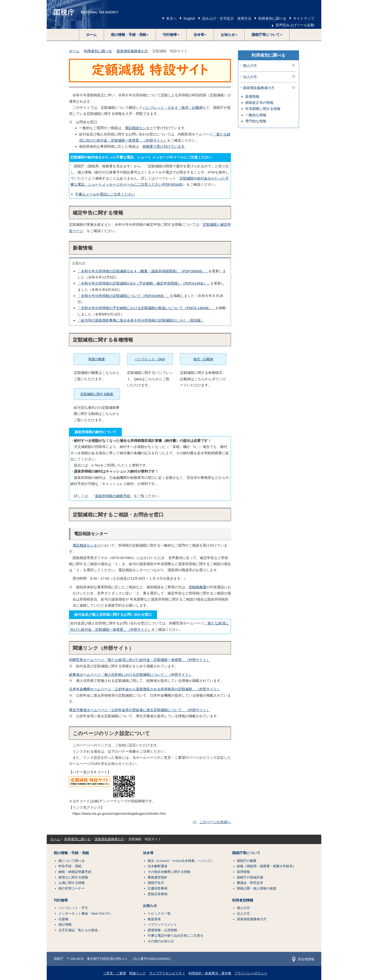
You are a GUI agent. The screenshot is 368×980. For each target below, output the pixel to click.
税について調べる (72, 861)
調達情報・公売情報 (162, 930)
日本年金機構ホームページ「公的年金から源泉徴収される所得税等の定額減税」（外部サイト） (145, 689)
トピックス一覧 (159, 914)
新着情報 (252, 96)
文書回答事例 (157, 888)
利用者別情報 (243, 900)
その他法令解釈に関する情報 (169, 872)
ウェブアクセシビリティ (167, 973)
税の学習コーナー (72, 888)
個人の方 (250, 66)
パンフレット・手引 (73, 908)
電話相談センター (139, 128)
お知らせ (79, 263)
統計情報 (65, 925)
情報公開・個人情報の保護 (257, 888)
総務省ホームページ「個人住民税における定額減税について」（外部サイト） (131, 674)
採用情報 (243, 872)
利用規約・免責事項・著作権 (210, 973)
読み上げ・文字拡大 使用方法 (227, 18)
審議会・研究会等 (250, 883)
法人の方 (250, 77)
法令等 (148, 853)
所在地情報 (303, 959)
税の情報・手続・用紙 (71, 853)
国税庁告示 (156, 883)
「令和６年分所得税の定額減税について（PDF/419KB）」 (124, 296)
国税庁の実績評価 (250, 877)
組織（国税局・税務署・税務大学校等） (266, 866)
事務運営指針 (157, 877)
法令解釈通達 (157, 866)
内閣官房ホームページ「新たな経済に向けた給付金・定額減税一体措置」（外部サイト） (139, 660)
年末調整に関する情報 (263, 109)
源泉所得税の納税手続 (113, 496)
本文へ (171, 18)
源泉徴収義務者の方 (132, 51)
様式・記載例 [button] (203, 359)
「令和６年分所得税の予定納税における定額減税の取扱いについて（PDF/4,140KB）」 (146, 308)
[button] (130, 35)
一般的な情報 (256, 115)
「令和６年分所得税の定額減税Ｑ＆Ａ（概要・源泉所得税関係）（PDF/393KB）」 (143, 271)
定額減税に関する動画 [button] (97, 394)
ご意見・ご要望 (115, 973)
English (189, 18)
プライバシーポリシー (251, 973)
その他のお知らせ (161, 941)
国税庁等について (246, 853)
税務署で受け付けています (164, 146)
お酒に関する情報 (72, 883)
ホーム (91, 35)
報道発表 (154, 919)
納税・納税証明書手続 (75, 872)
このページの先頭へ (215, 822)
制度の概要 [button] (97, 359)
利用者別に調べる (272, 18)
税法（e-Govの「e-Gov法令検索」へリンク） (181, 861)
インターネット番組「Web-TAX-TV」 (86, 914)
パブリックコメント (162, 925)
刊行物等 (61, 900)
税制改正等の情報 (259, 103)
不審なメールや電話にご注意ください (105, 194)
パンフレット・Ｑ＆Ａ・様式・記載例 (173, 107)
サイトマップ (304, 18)
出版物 (63, 919)
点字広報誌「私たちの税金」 (80, 930)
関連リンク (138, 973)
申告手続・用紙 (70, 866)
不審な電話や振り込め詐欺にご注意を (176, 936)
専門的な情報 (256, 121)
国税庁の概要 (247, 861)
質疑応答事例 (157, 894)
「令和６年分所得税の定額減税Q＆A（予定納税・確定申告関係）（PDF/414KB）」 (144, 283)
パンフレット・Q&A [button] (150, 359)
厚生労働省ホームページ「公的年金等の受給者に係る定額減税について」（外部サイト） (139, 710)
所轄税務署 (197, 587)
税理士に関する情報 (73, 877)
